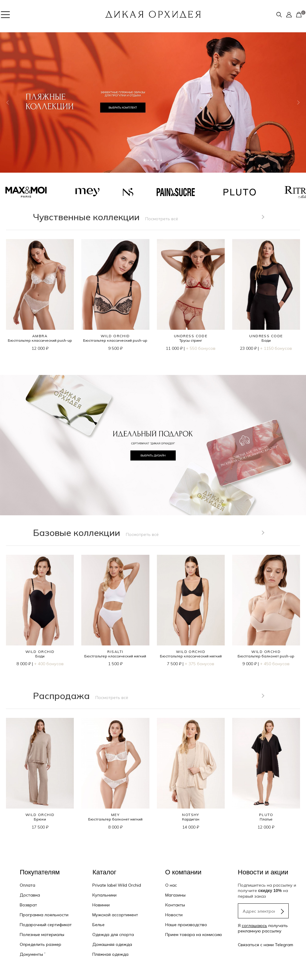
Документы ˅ (33, 954)
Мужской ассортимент (115, 915)
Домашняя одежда (112, 944)
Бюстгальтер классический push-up (40, 340)
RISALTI (115, 652)
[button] (8, 102)
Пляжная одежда (110, 954)
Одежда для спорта (113, 935)
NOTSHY (191, 815)
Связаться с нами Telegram (266, 945)
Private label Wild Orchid (117, 885)
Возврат (28, 905)
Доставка (30, 895)
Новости (174, 915)
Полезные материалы (42, 935)
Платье (266, 819)
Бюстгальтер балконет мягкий (115, 819)
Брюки (40, 819)
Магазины (175, 895)
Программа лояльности (44, 915)
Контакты (175, 905)
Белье (98, 925)
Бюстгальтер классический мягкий (115, 656)
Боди (266, 340)
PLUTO (266, 815)
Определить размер (40, 944)
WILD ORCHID (115, 336)
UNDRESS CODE (191, 336)
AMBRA (40, 336)
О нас (171, 885)
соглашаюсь (254, 926)
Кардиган (191, 819)
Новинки (101, 905)
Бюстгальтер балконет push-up (266, 656)
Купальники (104, 895)
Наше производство (186, 925)
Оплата (27, 885)
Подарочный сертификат (46, 925)
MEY (115, 815)
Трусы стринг (191, 340)
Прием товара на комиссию (194, 935)
